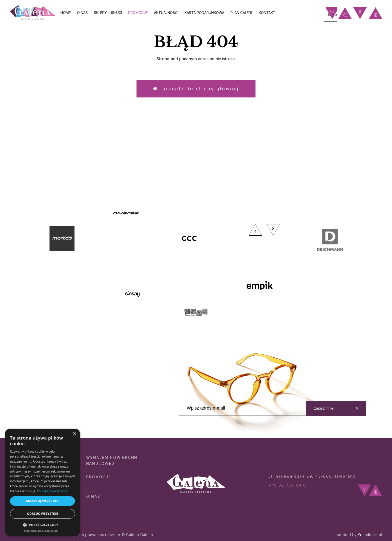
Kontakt (267, 13)
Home (66, 13)
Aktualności (166, 13)
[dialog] (42, 482)
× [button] (74, 434)
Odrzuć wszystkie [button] (42, 514)
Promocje (138, 13)
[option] (196, 266)
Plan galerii (241, 13)
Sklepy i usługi (108, 13)
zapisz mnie (336, 408)
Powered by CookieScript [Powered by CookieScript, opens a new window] (43, 531)
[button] (42, 525)
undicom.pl (370, 535)
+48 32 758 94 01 (288, 485)
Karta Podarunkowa (204, 13)
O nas (82, 13)
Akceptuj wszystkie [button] (42, 501)
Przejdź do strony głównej (196, 89)
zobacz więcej (338, 155)
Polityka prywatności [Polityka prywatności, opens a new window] (52, 491)
